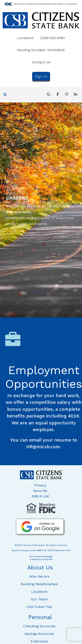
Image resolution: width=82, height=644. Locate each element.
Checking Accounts (39, 626)
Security (40, 491)
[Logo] (41, 20)
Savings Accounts (39, 634)
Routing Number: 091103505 (41, 50)
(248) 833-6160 (53, 38)
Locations (25, 38)
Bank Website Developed (41, 558)
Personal (40, 617)
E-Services (39, 641)
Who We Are (39, 576)
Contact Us (41, 62)
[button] (5, 95)
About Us (40, 567)
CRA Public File (39, 607)
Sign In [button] (41, 76)
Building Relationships (39, 584)
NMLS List (40, 496)
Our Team (39, 599)
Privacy (40, 485)
